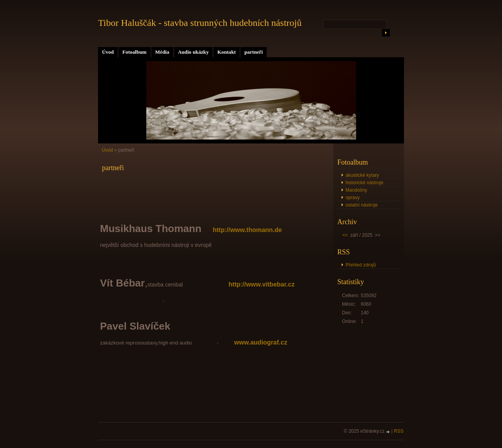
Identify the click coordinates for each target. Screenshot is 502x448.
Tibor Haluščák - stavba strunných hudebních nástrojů (200, 23)
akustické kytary (362, 175)
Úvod (108, 52)
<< (345, 235)
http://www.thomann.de (247, 230)
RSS (399, 431)
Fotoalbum (135, 52)
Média (162, 52)
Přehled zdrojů (361, 265)
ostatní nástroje (362, 205)
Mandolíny (356, 190)
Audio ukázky (194, 52)
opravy (353, 198)
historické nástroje (365, 183)
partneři (254, 52)
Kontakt (226, 52)
